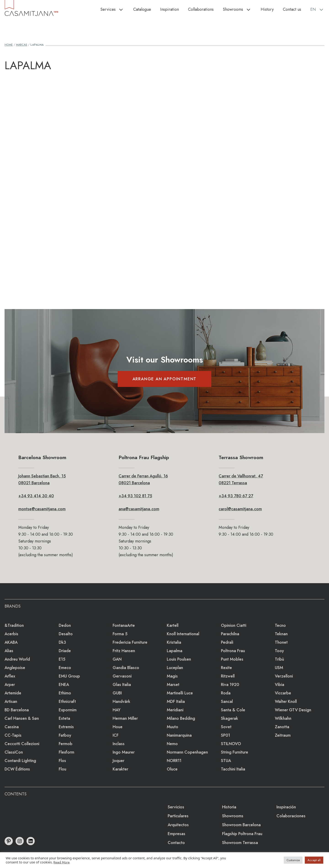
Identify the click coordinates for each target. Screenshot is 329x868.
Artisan (11, 701)
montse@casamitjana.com (42, 509)
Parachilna (230, 634)
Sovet (226, 727)
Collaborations (201, 9)
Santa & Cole (233, 710)
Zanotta (282, 727)
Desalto (66, 634)
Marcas (22, 45)
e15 (62, 659)
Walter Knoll (286, 701)
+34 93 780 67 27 (236, 496)
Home (9, 45)
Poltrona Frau (233, 651)
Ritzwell (228, 676)
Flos (62, 761)
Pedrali (227, 642)
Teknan (281, 634)
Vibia (280, 685)
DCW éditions (17, 769)
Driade (65, 651)
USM (279, 668)
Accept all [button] (314, 860)
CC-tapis (13, 735)
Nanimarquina (179, 735)
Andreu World (17, 659)
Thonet (281, 642)
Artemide (13, 693)
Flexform (66, 752)
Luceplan (175, 668)
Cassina (12, 727)
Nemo (172, 744)
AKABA (11, 642)
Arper (10, 685)
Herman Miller (125, 718)
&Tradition (14, 625)
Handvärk (121, 701)
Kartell (173, 625)
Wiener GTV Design (293, 710)
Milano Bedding (181, 718)
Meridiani (175, 710)
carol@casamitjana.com (240, 509)
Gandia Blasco (126, 668)
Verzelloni (284, 676)
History (267, 9)
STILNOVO (231, 744)
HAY (117, 710)
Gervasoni (122, 676)
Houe (118, 727)
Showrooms (239, 9)
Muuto (172, 727)
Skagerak (230, 718)
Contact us (292, 9)
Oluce (172, 769)
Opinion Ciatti (234, 625)
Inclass (119, 744)
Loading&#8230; (164, 177)
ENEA (64, 685)
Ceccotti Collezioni (22, 744)
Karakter (120, 769)
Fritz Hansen (124, 651)
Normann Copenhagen (187, 752)
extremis (66, 727)
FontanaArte (124, 625)
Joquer (118, 761)
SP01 (226, 735)
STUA (226, 761)
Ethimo (65, 693)
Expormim (68, 710)
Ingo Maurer (124, 752)
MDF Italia (176, 701)
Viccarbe (283, 693)
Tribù (279, 659)
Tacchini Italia (233, 769)
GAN (117, 659)
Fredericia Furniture (130, 642)
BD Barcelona (17, 710)
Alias (9, 651)
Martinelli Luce (180, 693)
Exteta (64, 718)
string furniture (235, 752)
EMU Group (69, 676)
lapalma (175, 651)
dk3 (62, 642)
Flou (62, 769)
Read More (62, 862)
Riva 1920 (230, 685)
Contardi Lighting (20, 761)
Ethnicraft (67, 701)
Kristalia (174, 642)
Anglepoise (15, 668)
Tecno (280, 625)
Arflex (10, 676)
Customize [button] (293, 860)
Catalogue (142, 9)
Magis (172, 676)
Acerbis (11, 634)
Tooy (279, 651)
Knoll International (183, 634)
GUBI (117, 693)
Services (114, 9)
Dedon (65, 625)
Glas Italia (122, 685)
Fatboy (65, 735)
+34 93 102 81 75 (135, 496)
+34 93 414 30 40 (36, 496)
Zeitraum (283, 735)
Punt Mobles (232, 659)
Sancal (227, 701)
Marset (173, 685)
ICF (116, 735)
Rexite (226, 668)
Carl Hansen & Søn (22, 718)
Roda (226, 693)
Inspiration (170, 9)
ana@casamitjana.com (139, 509)
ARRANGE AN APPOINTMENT (165, 379)
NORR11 (174, 761)
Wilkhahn (283, 718)
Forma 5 (120, 634)
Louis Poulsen (179, 659)
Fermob (66, 744)
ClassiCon (14, 752)
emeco (65, 668)
